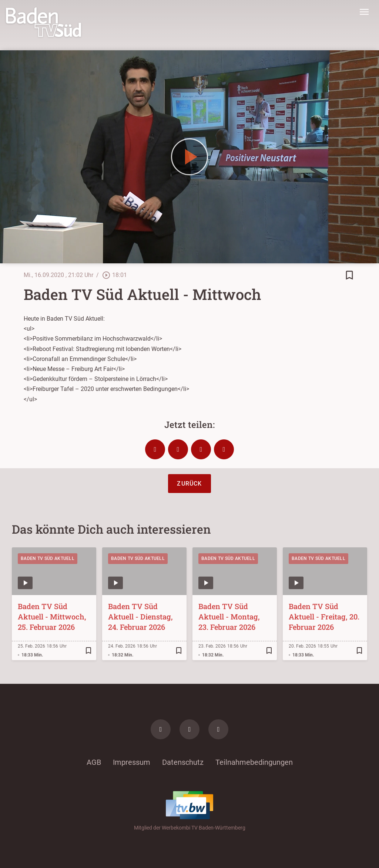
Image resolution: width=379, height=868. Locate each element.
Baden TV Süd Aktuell (48, 558)
